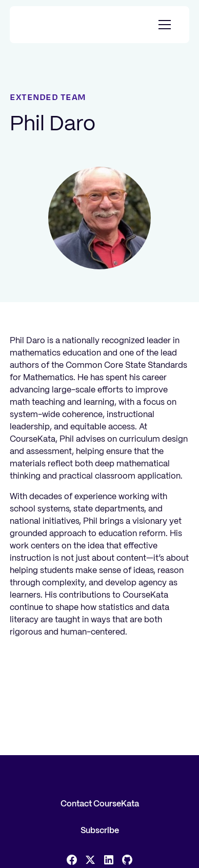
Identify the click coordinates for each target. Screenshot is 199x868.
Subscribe (100, 831)
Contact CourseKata (100, 804)
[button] (163, 25)
